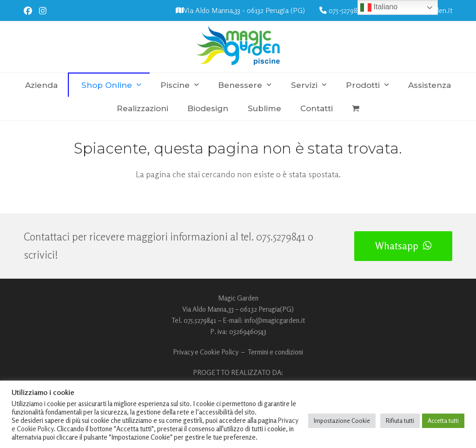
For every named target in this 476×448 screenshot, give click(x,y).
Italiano (379, 7)
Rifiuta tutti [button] (400, 421)
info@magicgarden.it (275, 320)
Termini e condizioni (275, 352)
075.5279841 (281, 237)
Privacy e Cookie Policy (206, 352)
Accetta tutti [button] (443, 421)
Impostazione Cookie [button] (342, 421)
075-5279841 (346, 10)
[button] (355, 108)
